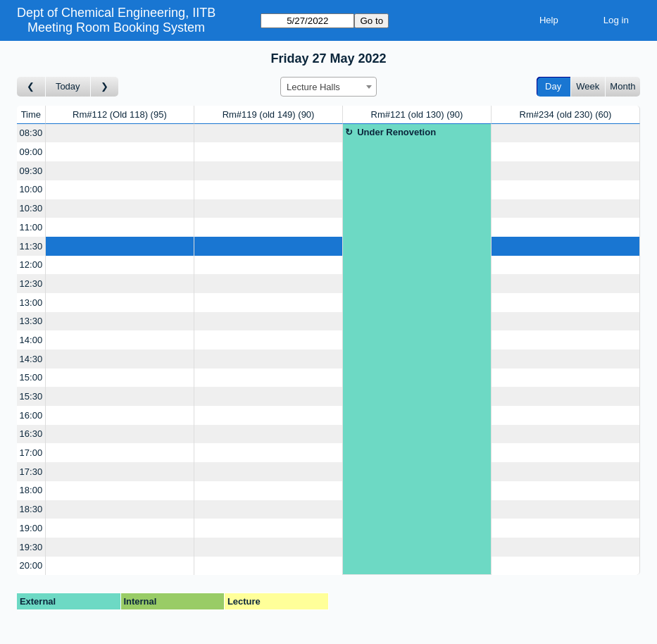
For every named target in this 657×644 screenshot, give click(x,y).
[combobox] (328, 87)
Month (622, 86)
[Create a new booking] (120, 134)
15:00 (31, 377)
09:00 (31, 152)
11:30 (31, 246)
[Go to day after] (105, 87)
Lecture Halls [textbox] (313, 87)
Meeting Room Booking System (116, 27)
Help (549, 20)
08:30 (31, 133)
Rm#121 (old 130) (417, 114)
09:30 (31, 171)
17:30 (31, 472)
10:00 (31, 189)
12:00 (31, 265)
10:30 (31, 208)
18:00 (31, 490)
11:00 (31, 227)
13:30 (31, 321)
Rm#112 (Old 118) (120, 114)
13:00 (31, 303)
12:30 (31, 284)
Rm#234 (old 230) (566, 114)
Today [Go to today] (68, 86)
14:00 (31, 340)
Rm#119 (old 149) (269, 114)
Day (553, 86)
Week (588, 86)
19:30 (31, 547)
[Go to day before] (31, 87)
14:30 (31, 359)
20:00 (31, 565)
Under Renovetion (396, 132)
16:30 (31, 434)
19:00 (31, 528)
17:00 (31, 453)
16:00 (31, 415)
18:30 (31, 509)
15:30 (31, 396)
